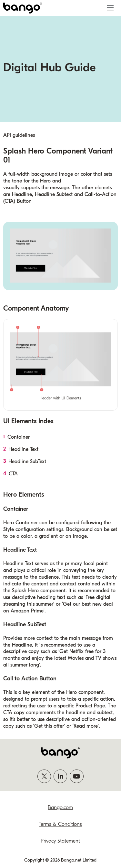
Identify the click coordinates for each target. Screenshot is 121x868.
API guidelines (19, 135)
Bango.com (61, 807)
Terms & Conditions (61, 824)
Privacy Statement (61, 841)
